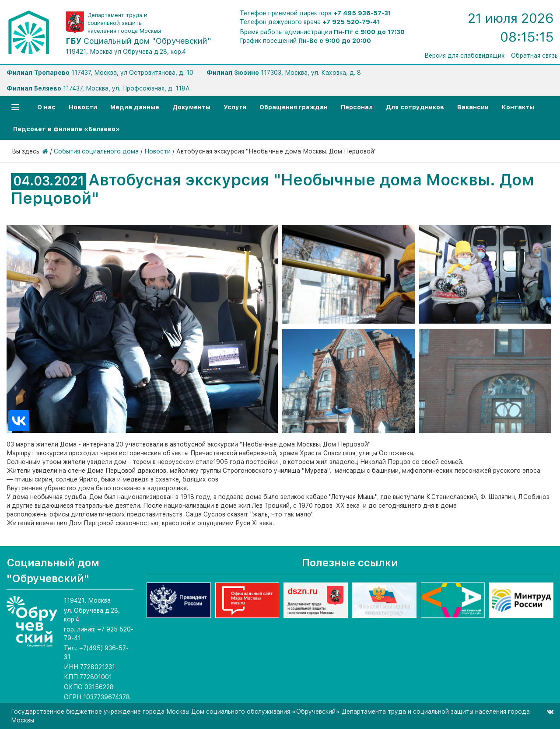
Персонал (357, 107)
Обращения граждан (294, 107)
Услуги (235, 107)
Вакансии (473, 107)
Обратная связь (534, 56)
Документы (191, 107)
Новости (83, 107)
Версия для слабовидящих (465, 56)
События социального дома (96, 151)
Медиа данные (135, 107)
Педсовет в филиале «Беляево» (66, 129)
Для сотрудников (415, 107)
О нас (46, 107)
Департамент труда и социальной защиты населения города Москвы (124, 23)
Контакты (518, 107)
